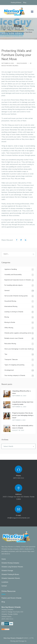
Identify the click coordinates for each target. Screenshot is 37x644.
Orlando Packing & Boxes (10, 574)
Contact (4, 586)
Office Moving (9, 328)
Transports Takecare (11, 360)
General (7, 290)
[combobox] (18, 446)
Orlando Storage (7, 571)
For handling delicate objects (14, 285)
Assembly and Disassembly (13, 275)
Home (4, 559)
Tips (6, 354)
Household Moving (10, 301)
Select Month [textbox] (8, 446)
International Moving (11, 306)
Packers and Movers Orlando (11, 598)
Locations (5, 582)
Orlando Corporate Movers (11, 578)
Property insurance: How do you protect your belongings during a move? (23, 415)
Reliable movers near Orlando (14, 338)
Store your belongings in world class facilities (19, 349)
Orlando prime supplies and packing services (18, 333)
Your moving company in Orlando (15, 375)
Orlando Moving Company (10, 563)
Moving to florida (10, 322)
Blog (25, 3)
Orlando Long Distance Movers (12, 567)
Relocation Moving (10, 344)
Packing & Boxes (16, 3)
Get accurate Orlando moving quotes (16, 296)
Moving (7, 317)
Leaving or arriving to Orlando (14, 312)
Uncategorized (22, 63)
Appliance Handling (11, 269)
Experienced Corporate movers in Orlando (18, 280)
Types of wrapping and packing (14, 365)
